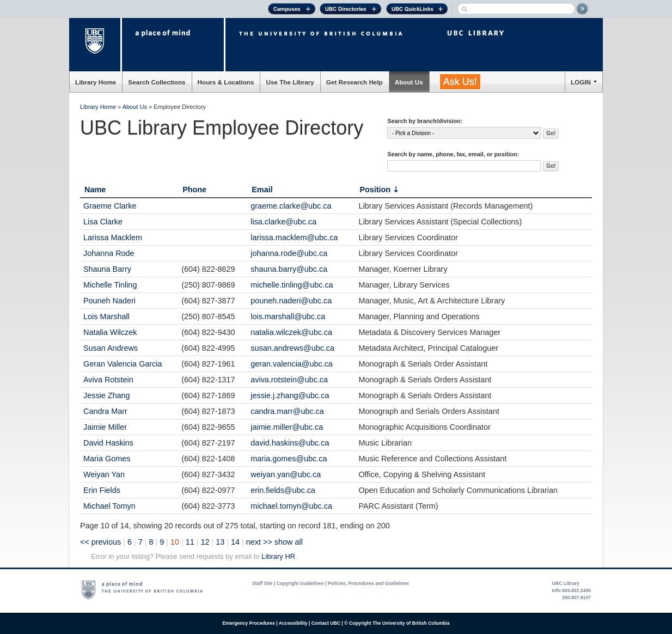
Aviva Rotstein (108, 380)
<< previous (100, 542)
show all (289, 542)
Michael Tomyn (109, 506)
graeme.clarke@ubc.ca (291, 206)
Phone (194, 190)
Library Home (96, 82)
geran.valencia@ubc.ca (292, 364)
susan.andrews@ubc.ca (292, 348)
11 (190, 542)
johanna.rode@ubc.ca (289, 253)
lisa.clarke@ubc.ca (283, 222)
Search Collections (157, 82)
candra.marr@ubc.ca (287, 411)
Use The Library (290, 82)
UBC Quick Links (417, 10)
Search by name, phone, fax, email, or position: (453, 154)
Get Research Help (355, 82)
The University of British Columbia (96, 45)
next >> (259, 542)
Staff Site (262, 583)
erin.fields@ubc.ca (283, 490)
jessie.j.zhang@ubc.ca (290, 395)
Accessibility (293, 623)
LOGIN (581, 82)
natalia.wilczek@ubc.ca (291, 332)
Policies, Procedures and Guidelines (368, 583)
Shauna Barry (107, 269)
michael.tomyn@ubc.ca (291, 506)
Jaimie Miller (105, 427)
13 (220, 542)
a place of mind (173, 45)
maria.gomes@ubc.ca (289, 459)
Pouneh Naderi (109, 301)
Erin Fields (102, 490)
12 (205, 542)
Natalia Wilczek (110, 332)
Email (262, 190)
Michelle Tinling (110, 285)
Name (95, 190)
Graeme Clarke (110, 206)
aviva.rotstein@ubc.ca (289, 380)
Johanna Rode (109, 253)
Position (375, 190)
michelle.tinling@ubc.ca (292, 285)
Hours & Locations (226, 82)
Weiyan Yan (104, 474)
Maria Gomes (107, 459)
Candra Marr (105, 411)
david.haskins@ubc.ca (290, 443)
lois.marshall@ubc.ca (288, 316)
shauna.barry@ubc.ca (289, 269)
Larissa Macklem (113, 237)
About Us (409, 82)
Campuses (292, 10)
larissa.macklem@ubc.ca (294, 237)
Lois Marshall (106, 316)
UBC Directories (351, 10)
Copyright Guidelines (300, 583)
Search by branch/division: (425, 121)
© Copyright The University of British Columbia (397, 623)
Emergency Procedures (249, 623)
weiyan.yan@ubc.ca (286, 474)
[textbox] (464, 166)
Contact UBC (326, 623)
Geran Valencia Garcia (123, 364)
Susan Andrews (111, 348)
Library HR (278, 556)
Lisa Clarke (103, 222)
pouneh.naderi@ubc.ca (291, 301)
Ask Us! (460, 82)
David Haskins (108, 443)
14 (235, 542)
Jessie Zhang (107, 395)
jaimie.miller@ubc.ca (287, 427)
